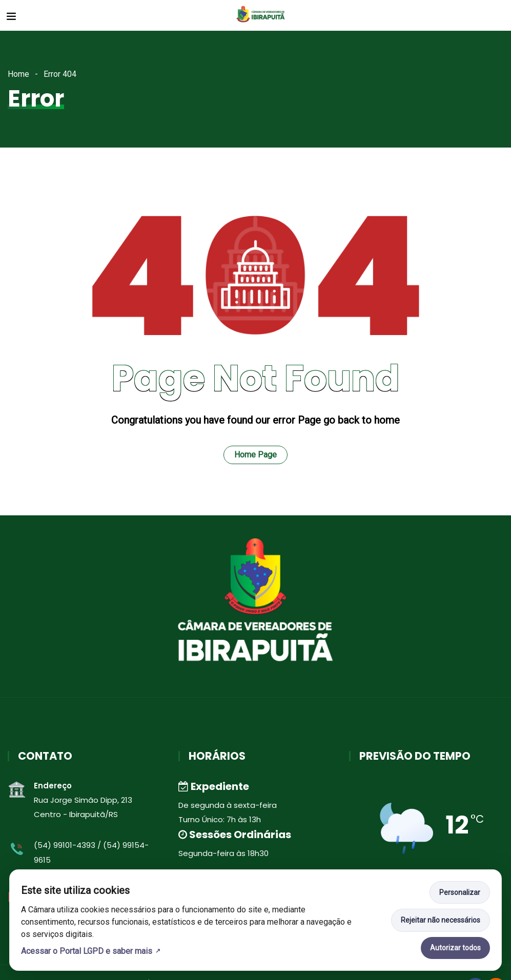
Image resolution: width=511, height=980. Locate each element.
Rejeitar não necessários (441, 920)
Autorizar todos (455, 948)
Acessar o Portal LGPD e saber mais (87, 951)
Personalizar (460, 892)
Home (18, 74)
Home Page (255, 455)
